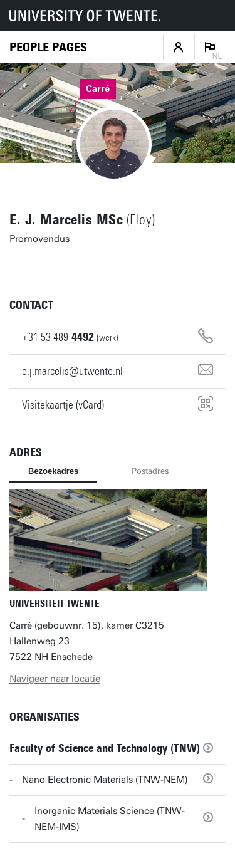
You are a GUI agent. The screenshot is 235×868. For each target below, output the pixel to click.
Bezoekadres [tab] (53, 471)
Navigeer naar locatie (55, 679)
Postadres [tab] (150, 471)
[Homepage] (48, 47)
